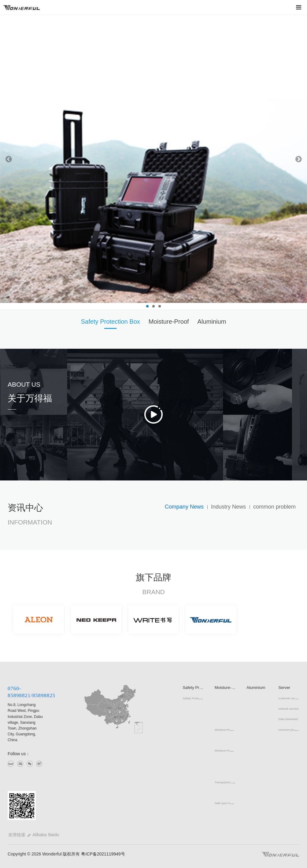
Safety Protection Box (197, 698)
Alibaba (40, 835)
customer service (289, 698)
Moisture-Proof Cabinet (230, 750)
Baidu (54, 835)
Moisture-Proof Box (227, 730)
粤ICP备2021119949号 (103, 854)
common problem (290, 730)
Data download (288, 719)
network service (289, 709)
